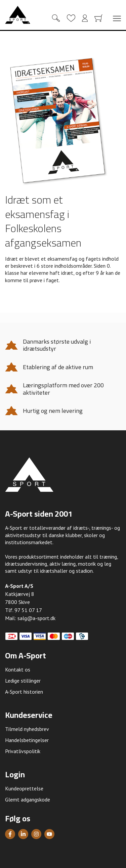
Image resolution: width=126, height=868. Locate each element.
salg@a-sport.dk (36, 618)
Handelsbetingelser (27, 740)
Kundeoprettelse (24, 788)
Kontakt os (18, 669)
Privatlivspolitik (23, 751)
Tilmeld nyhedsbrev (27, 729)
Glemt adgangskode (28, 799)
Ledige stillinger (23, 681)
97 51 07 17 (28, 610)
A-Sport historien (24, 692)
